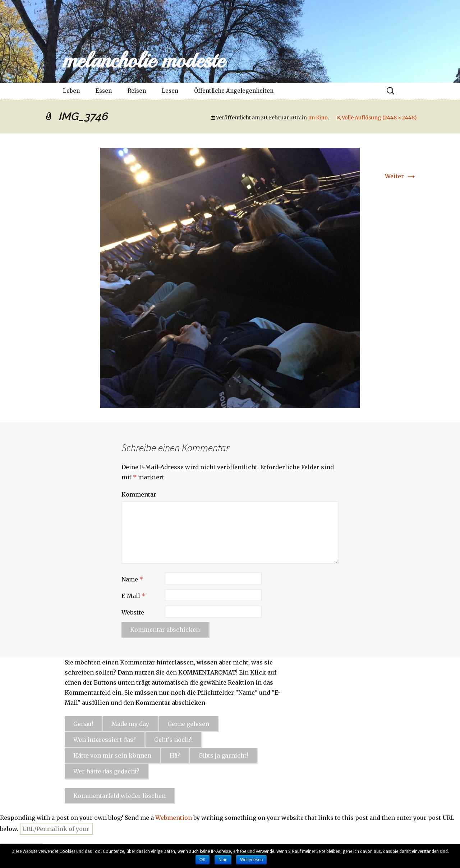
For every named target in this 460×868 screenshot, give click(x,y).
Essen (104, 91)
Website (133, 612)
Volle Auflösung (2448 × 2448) (379, 118)
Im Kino (318, 118)
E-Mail (133, 596)
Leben (71, 91)
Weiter (401, 176)
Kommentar (139, 494)
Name (132, 579)
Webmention (174, 818)
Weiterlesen (251, 860)
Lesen (170, 91)
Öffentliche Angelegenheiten (234, 91)
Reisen (137, 91)
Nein (223, 860)
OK (203, 860)
